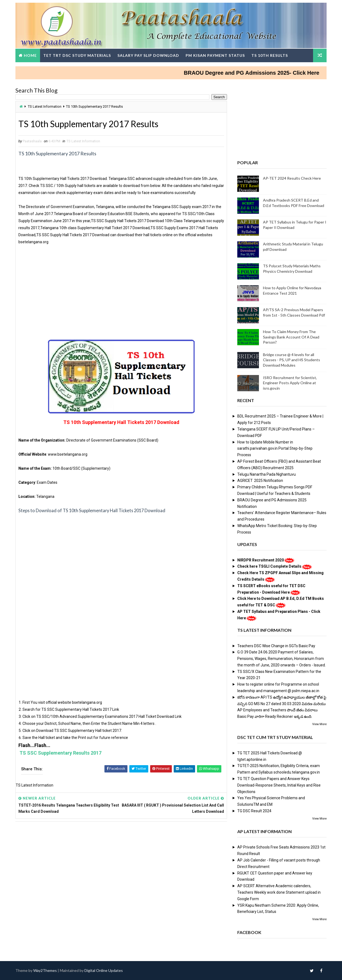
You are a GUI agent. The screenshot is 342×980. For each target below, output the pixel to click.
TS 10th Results (270, 55)
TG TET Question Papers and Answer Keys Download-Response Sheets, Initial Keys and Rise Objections (279, 785)
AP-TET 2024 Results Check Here (292, 178)
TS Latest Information (45, 106)
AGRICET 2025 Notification (260, 481)
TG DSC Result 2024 (254, 811)
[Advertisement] (121, 290)
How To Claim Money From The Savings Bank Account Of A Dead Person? (291, 337)
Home (30, 55)
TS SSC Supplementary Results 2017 (60, 753)
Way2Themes (45, 970)
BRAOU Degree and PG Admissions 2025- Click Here (263, 73)
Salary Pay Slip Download (148, 55)
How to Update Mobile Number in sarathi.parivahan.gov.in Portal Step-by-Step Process (275, 449)
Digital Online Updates (104, 970)
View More (319, 724)
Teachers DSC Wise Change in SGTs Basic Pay (276, 646)
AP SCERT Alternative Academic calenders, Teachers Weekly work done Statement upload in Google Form (279, 892)
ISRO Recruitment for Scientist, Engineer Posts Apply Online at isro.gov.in (290, 383)
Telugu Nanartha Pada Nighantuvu (267, 474)
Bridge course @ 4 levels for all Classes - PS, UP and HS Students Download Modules (292, 360)
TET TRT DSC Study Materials (77, 55)
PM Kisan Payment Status (215, 55)
